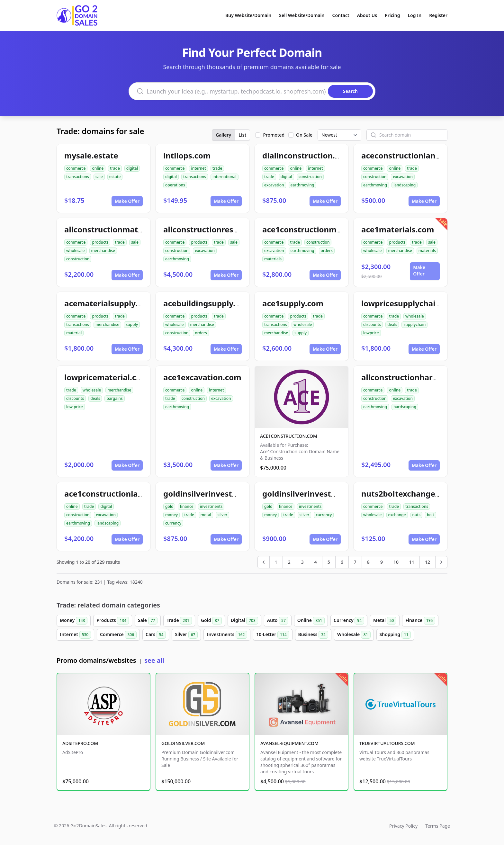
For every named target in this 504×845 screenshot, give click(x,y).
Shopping (395, 635)
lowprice (371, 333)
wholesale (76, 251)
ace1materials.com (398, 229)
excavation (274, 185)
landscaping (405, 185)
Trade (179, 621)
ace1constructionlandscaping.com (130, 494)
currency (173, 523)
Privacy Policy (403, 826)
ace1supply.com (293, 303)
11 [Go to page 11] (412, 562)
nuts (416, 515)
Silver (186, 635)
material (74, 333)
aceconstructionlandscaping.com (425, 155)
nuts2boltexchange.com (407, 494)
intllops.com (187, 155)
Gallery (223, 135)
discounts (372, 324)
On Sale (304, 135)
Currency (349, 621)
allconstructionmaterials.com (121, 229)
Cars (156, 635)
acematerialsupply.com (109, 303)
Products (113, 621)
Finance (420, 621)
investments (211, 506)
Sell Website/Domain (302, 15)
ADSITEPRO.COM (80, 743)
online (98, 168)
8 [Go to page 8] (368, 562)
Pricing (392, 15)
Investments (227, 635)
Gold (211, 621)
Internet (75, 635)
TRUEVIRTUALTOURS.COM (387, 743)
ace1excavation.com (202, 377)
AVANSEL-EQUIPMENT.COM (289, 743)
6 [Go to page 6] (342, 562)
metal (206, 515)
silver (223, 515)
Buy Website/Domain (248, 15)
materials (273, 259)
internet (198, 168)
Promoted (274, 135)
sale (99, 177)
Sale (148, 621)
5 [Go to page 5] (329, 562)
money (171, 515)
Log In (414, 15)
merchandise (103, 251)
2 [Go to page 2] (289, 562)
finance (186, 506)
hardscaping (405, 407)
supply (132, 324)
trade (115, 168)
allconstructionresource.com (218, 229)
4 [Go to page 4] (316, 562)
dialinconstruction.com (307, 155)
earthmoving (302, 185)
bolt (431, 515)
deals (392, 324)
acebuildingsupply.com (207, 303)
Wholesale (354, 635)
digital (132, 168)
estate (115, 177)
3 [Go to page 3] (302, 562)
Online (311, 621)
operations (175, 185)
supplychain (414, 324)
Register (438, 15)
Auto (278, 621)
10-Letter (273, 635)
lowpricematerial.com (106, 377)
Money (74, 621)
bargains (114, 398)
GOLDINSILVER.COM (183, 743)
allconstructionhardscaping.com (423, 377)
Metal (385, 621)
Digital (244, 621)
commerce (76, 168)
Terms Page (438, 826)
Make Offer (127, 201)
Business (313, 635)
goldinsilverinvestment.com (316, 494)
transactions (78, 177)
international (225, 177)
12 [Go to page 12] (428, 562)
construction (310, 177)
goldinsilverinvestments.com (219, 494)
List (242, 135)
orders (327, 251)
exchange (397, 515)
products (100, 242)
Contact (341, 15)
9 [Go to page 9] (382, 562)
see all (154, 660)
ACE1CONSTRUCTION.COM (289, 436)
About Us (367, 15)
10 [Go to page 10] (396, 562)
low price (75, 407)
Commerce (118, 635)
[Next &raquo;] (441, 562)
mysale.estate (91, 155)
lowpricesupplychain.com (410, 303)
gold (169, 506)
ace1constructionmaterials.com (323, 229)
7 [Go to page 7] (355, 562)
